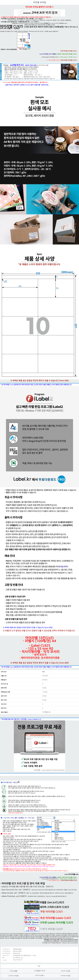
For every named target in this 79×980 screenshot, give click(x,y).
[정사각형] (31, 25)
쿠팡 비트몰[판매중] (18, 49)
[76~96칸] (53, 20)
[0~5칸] (14, 20)
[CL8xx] (41, 23)
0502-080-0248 (18, 960)
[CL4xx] (26, 23)
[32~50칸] (40, 20)
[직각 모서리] (42, 25)
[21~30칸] (33, 20)
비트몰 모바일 (40, 2)
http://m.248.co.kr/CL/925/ (70, 943)
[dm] (36, 25)
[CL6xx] (36, 23)
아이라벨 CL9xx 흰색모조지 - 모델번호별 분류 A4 (15, 22)
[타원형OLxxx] (63, 23)
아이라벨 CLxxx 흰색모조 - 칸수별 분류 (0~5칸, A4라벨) (17, 19)
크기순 (10, 20)
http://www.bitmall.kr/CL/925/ (69, 941)
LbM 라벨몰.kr (39, 19)
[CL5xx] (31, 23)
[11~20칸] (26, 20)
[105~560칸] (60, 20)
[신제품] (48, 25)
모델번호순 (15, 23)
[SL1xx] (51, 23)
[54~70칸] (46, 20)
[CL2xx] (21, 23)
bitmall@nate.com (18, 958)
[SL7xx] (56, 23)
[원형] (26, 25)
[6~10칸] (20, 20)
